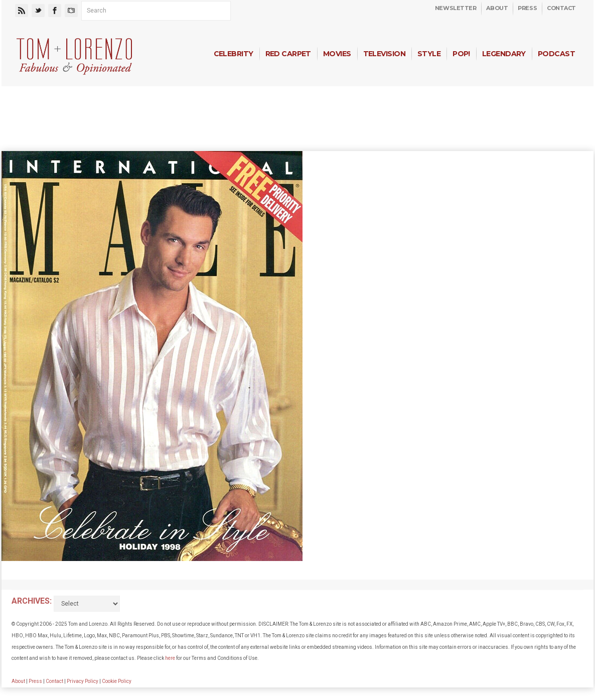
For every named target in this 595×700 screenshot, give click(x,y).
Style (429, 54)
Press (527, 8)
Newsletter (456, 8)
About (497, 8)
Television (384, 54)
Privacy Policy (83, 681)
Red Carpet (288, 54)
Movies (337, 54)
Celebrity (234, 54)
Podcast (556, 54)
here (170, 658)
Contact (561, 8)
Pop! (461, 54)
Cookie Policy (117, 681)
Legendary (504, 54)
